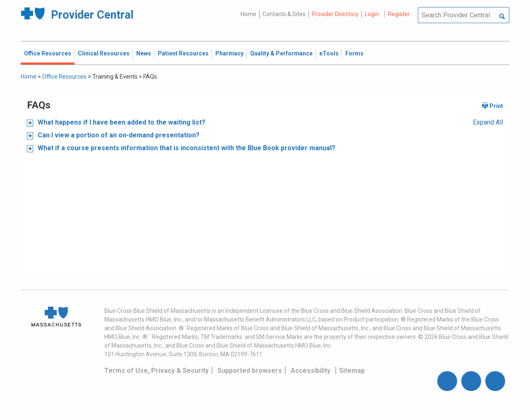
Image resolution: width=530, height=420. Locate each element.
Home (248, 14)
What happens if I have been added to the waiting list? (121, 122)
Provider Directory (335, 14)
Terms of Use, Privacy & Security (157, 371)
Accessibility (311, 371)
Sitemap (352, 371)
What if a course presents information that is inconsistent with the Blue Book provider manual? (186, 148)
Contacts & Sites (284, 14)
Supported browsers (250, 371)
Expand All (488, 122)
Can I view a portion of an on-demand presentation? (118, 135)
